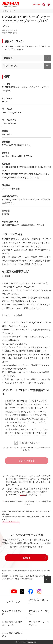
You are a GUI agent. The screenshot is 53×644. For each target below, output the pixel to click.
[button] (27, 558)
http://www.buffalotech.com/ (11, 522)
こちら (23, 494)
